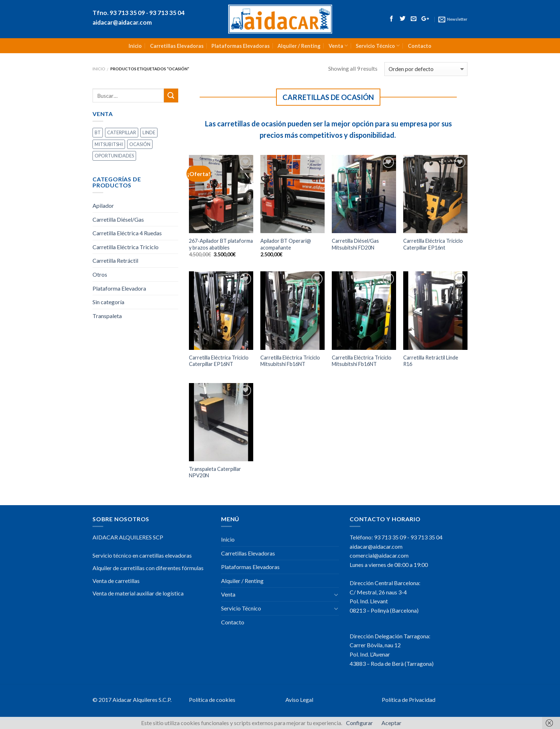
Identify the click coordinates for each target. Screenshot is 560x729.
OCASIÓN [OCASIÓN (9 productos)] (140, 144)
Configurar (359, 723)
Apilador (103, 205)
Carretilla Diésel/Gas (118, 219)
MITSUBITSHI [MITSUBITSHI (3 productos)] (109, 144)
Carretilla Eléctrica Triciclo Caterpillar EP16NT (219, 361)
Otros (100, 274)
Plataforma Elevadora (119, 288)
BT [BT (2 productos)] (98, 132)
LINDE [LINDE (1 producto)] (149, 132)
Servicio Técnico (378, 46)
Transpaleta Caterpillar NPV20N (215, 472)
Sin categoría (108, 302)
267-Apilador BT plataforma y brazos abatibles (221, 244)
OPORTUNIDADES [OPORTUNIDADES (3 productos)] (114, 156)
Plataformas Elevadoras (241, 46)
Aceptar (391, 723)
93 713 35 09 (390, 537)
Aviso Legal (299, 700)
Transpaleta (107, 316)
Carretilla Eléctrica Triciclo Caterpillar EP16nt (433, 244)
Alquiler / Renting (299, 46)
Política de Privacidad (409, 700)
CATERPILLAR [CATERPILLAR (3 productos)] (122, 132)
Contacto (420, 46)
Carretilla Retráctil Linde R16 (431, 361)
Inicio (135, 46)
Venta (338, 46)
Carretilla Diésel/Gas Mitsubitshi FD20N (355, 244)
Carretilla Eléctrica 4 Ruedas (127, 233)
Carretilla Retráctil (115, 260)
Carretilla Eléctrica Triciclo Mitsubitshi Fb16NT (290, 361)
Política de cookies (212, 700)
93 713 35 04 (426, 537)
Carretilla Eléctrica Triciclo (126, 247)
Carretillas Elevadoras (177, 46)
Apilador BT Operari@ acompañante (286, 244)
